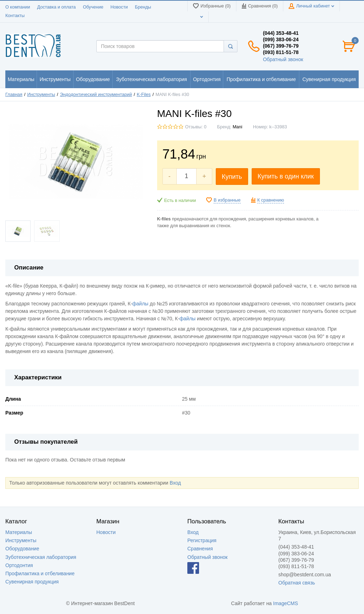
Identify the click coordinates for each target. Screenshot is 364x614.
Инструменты (41, 95)
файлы (140, 304)
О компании (18, 7)
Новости (119, 7)
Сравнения (200, 549)
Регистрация (202, 540)
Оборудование (22, 549)
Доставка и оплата (56, 7)
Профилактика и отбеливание (40, 573)
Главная (14, 95)
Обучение (93, 7)
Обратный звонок (283, 59)
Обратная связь (297, 583)
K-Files (144, 95)
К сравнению (271, 200)
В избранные (227, 200)
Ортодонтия (19, 565)
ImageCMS (285, 603)
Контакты (15, 16)
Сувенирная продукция (32, 582)
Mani (237, 127)
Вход (175, 483)
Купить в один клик (286, 176)
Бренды (143, 7)
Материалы (19, 532)
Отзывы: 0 (196, 127)
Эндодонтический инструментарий (96, 95)
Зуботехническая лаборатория (41, 557)
